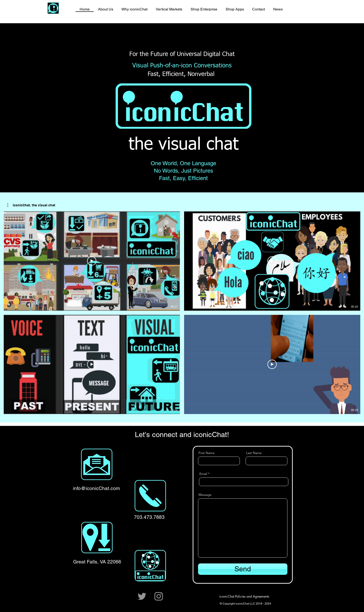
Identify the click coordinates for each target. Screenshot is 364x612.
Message (205, 495)
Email (203, 474)
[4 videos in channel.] (182, 313)
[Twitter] (142, 596)
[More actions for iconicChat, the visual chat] (31, 205)
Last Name (254, 453)
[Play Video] (92, 261)
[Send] (243, 569)
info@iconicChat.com (96, 488)
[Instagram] (159, 596)
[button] (31, 205)
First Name (206, 453)
